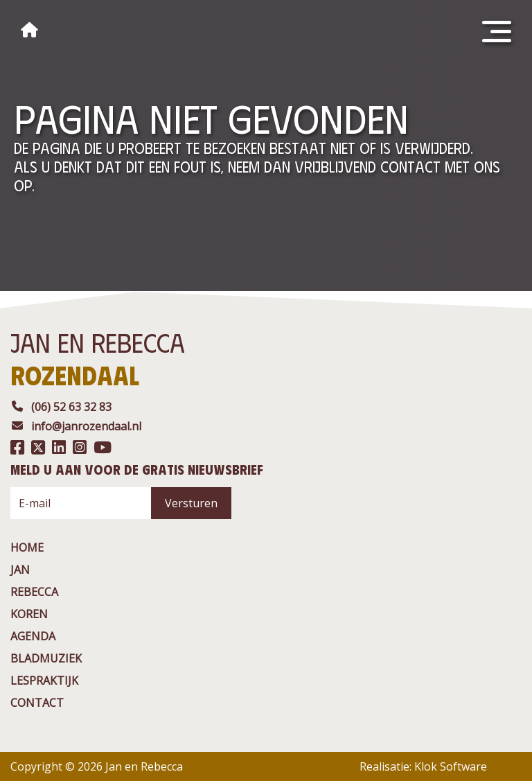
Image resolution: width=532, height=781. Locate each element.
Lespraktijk (44, 681)
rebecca (34, 592)
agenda (33, 636)
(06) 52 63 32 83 (61, 407)
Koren (29, 614)
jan (20, 570)
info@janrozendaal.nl (76, 426)
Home (27, 547)
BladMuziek (46, 658)
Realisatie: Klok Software (423, 766)
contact (37, 703)
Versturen (191, 503)
